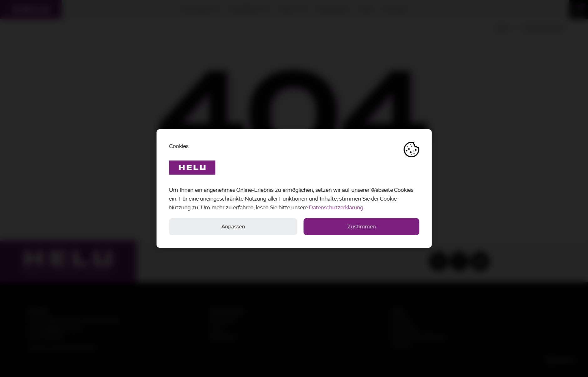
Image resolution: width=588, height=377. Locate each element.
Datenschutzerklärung (337, 207)
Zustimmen (362, 227)
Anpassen (234, 227)
